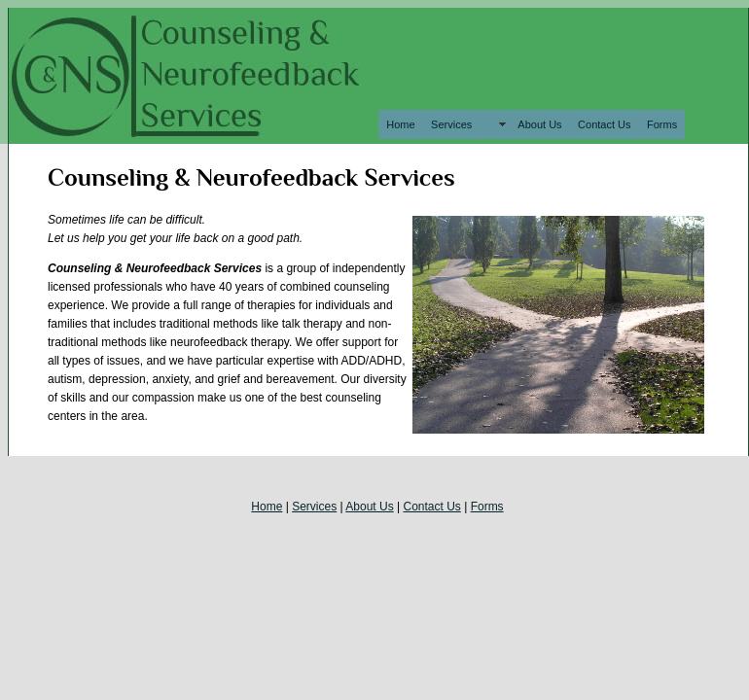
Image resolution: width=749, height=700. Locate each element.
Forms (662, 124)
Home (400, 124)
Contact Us (604, 124)
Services (466, 124)
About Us (539, 124)
